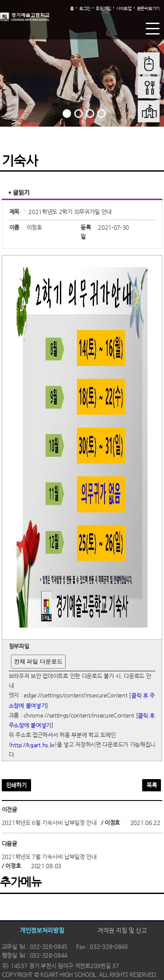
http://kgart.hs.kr (33, 745)
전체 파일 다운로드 (38, 661)
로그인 (85, 9)
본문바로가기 (148, 9)
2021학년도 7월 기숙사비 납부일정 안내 (49, 857)
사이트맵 (124, 9)
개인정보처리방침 (42, 930)
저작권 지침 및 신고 (122, 930)
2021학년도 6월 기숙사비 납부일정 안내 (49, 823)
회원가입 (103, 9)
